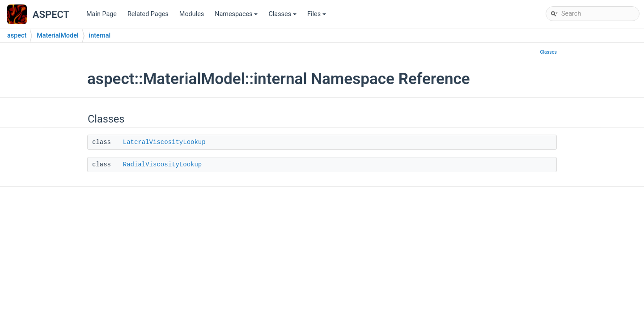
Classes (283, 16)
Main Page (102, 14)
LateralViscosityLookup (164, 142)
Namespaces (237, 16)
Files (317, 16)
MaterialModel (57, 36)
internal (100, 36)
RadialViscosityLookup (162, 165)
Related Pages (148, 14)
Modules (192, 14)
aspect (17, 36)
